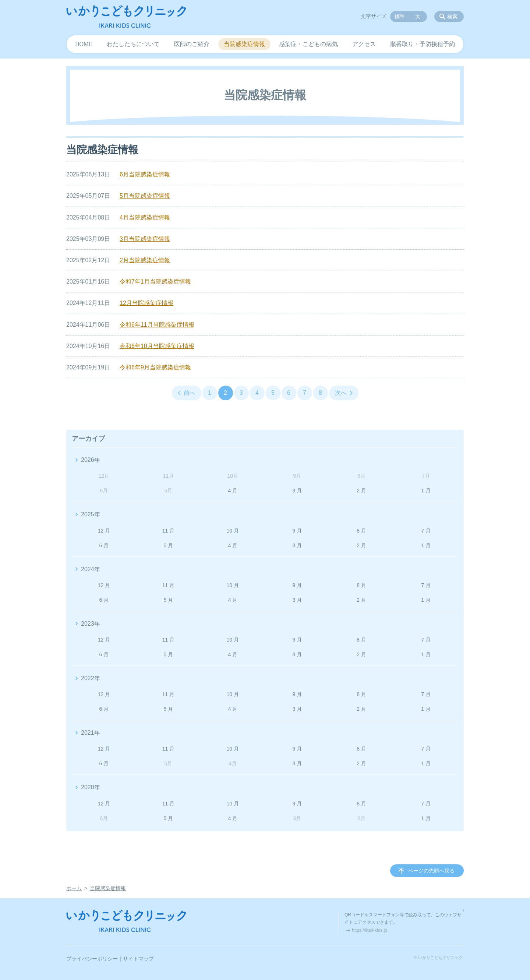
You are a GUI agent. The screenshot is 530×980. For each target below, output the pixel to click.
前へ (190, 393)
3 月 (297, 491)
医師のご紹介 (192, 44)
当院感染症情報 (244, 44)
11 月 (168, 531)
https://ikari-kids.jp (370, 930)
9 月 (297, 531)
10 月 (233, 531)
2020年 (91, 787)
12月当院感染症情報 (146, 303)
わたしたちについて (133, 44)
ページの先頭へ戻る (431, 871)
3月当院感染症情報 (145, 239)
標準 (400, 17)
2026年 (91, 460)
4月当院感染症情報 (145, 217)
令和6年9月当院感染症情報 (155, 367)
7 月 (426, 531)
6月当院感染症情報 (145, 174)
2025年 (91, 514)
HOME (84, 44)
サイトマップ (138, 959)
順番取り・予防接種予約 (423, 44)
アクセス (364, 44)
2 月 (361, 491)
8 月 (361, 531)
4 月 (233, 491)
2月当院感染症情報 (145, 260)
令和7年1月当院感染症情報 (155, 282)
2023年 (91, 624)
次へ (341, 393)
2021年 (91, 733)
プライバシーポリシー (92, 959)
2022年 (91, 678)
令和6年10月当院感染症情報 (157, 346)
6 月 (104, 545)
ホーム (74, 888)
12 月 (104, 531)
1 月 (426, 491)
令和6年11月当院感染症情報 (157, 325)
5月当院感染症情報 (145, 196)
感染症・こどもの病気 (308, 44)
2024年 (91, 569)
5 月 (169, 545)
